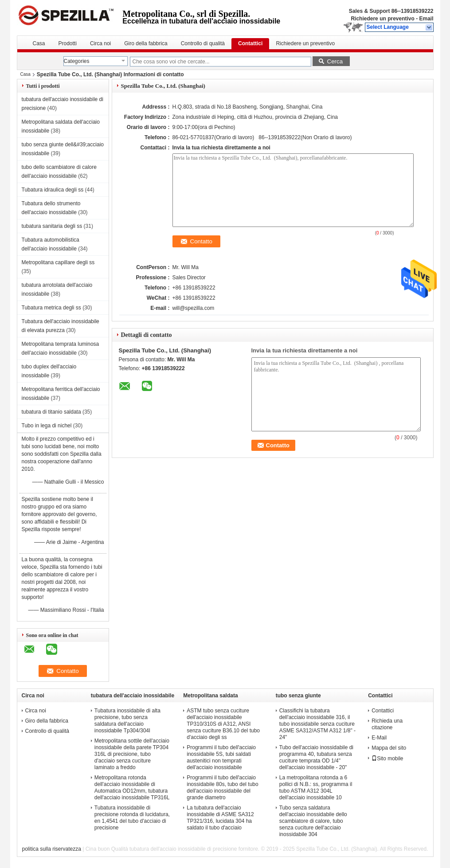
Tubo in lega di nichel (47, 426)
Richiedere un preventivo (382, 19)
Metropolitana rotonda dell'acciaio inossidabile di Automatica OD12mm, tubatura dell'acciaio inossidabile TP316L (132, 788)
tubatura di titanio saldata (51, 412)
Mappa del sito (389, 748)
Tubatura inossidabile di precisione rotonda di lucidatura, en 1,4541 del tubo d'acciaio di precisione (132, 818)
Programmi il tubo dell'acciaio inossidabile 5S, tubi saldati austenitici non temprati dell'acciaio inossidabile (221, 757)
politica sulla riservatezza (51, 849)
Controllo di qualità (203, 43)
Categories (77, 61)
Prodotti (68, 43)
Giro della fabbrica (146, 43)
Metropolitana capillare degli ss (58, 262)
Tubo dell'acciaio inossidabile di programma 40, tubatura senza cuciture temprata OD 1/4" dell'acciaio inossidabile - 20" (316, 757)
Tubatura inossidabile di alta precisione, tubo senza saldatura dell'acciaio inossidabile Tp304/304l (127, 721)
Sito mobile (387, 759)
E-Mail (379, 738)
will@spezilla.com (194, 308)
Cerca (335, 61)
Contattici (250, 43)
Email (426, 19)
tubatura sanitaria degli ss (52, 226)
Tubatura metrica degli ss (51, 308)
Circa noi (100, 43)
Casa (39, 43)
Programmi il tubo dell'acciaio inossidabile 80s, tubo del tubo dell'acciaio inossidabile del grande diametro (222, 788)
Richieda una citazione (387, 724)
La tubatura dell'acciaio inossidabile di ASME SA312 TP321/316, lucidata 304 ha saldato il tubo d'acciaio (220, 818)
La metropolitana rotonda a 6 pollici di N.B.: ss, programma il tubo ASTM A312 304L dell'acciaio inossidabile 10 (316, 788)
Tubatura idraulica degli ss (53, 190)
